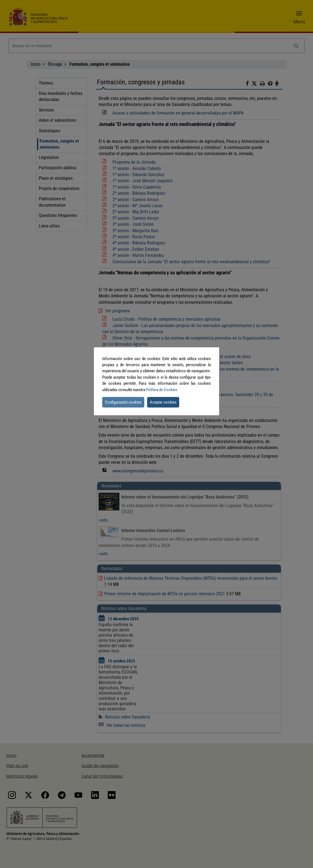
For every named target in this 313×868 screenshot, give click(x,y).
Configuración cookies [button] (123, 402)
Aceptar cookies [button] (163, 402)
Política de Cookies (162, 390)
